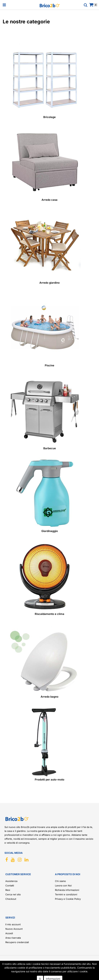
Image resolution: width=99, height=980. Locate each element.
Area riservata (13, 938)
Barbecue (50, 448)
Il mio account (13, 924)
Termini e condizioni (66, 894)
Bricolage (49, 117)
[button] (89, 972)
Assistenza (11, 881)
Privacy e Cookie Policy (68, 899)
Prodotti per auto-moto (49, 780)
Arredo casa (49, 200)
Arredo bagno (49, 697)
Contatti (10, 886)
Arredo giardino (49, 283)
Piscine (49, 365)
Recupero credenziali (17, 942)
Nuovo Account (14, 929)
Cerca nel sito (13, 894)
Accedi (9, 933)
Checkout (11, 899)
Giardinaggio (50, 531)
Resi (8, 890)
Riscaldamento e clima (49, 614)
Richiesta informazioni (67, 890)
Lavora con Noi (63, 886)
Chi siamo (60, 881)
